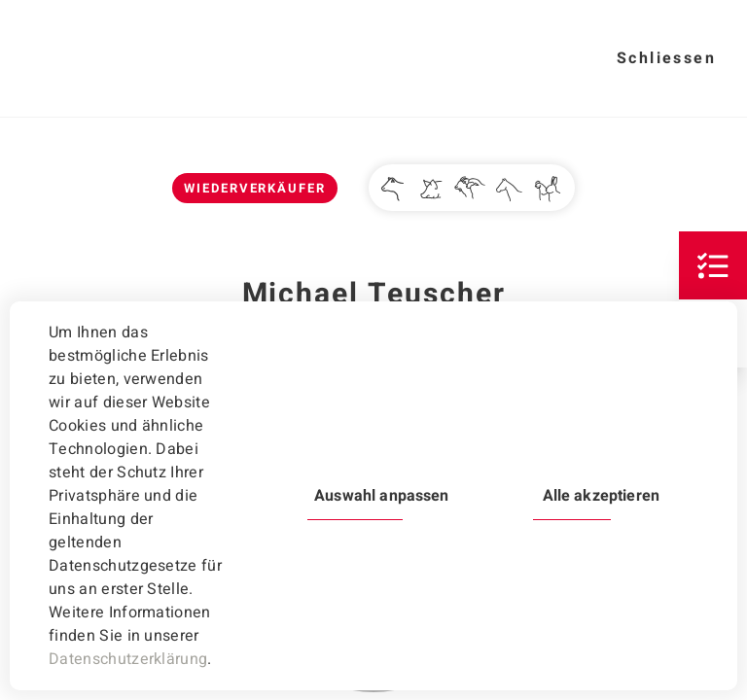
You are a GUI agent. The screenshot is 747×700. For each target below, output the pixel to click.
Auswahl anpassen (381, 496)
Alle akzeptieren (601, 496)
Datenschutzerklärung (128, 659)
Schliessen (666, 58)
